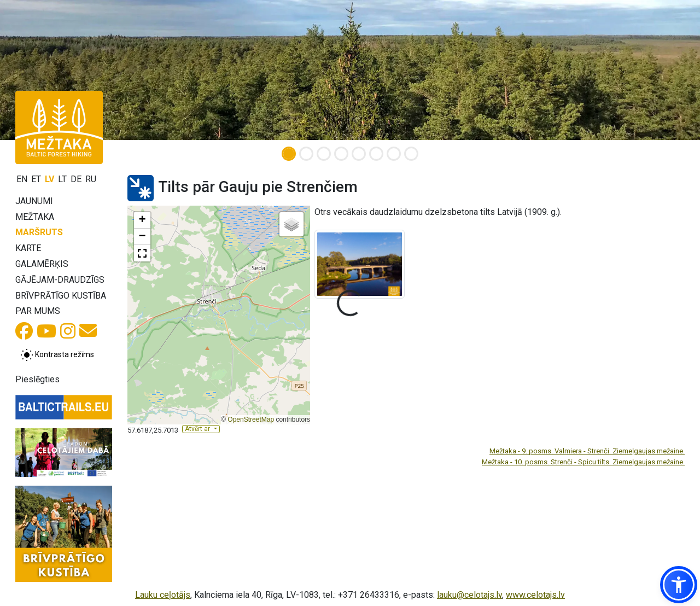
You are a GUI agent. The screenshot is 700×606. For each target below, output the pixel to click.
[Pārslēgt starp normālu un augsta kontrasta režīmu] (57, 355)
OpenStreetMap (251, 419)
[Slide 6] (376, 154)
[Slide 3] (324, 154)
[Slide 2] (306, 154)
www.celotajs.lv (535, 595)
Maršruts (39, 232)
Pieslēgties (37, 379)
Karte (28, 248)
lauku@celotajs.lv (469, 595)
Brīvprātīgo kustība (61, 296)
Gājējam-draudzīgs (60, 280)
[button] (142, 220)
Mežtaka (35, 217)
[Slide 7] (394, 154)
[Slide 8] (411, 154)
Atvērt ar (198, 429)
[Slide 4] (341, 154)
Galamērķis (42, 264)
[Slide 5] (359, 154)
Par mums (38, 311)
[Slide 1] (289, 154)
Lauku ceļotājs (163, 595)
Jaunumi (34, 201)
